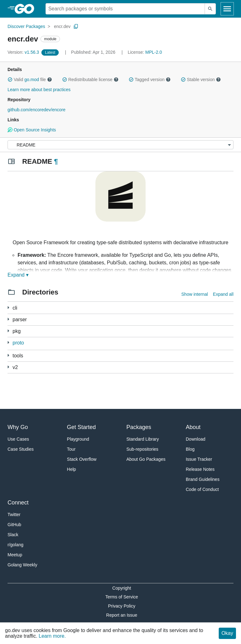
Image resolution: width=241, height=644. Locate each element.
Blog (190, 449)
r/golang (16, 545)
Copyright (122, 588)
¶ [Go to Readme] (56, 161)
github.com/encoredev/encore (36, 110)
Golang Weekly (22, 565)
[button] (10, 80)
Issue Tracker (199, 459)
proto (18, 343)
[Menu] (120, 145)
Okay (227, 633)
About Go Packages (146, 459)
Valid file (30, 80)
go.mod (32, 80)
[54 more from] (8, 331)
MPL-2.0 (154, 52)
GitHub (14, 525)
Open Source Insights (32, 130)
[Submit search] (210, 9)
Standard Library (143, 439)
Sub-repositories (142, 449)
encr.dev (62, 26)
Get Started (81, 427)
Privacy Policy (122, 606)
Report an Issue (122, 615)
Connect (18, 503)
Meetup (15, 555)
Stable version (201, 80)
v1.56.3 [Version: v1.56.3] (24, 52)
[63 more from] (8, 367)
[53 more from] (8, 308)
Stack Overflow (82, 459)
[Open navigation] (227, 9)
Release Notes (200, 469)
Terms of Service (122, 597)
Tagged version (150, 80)
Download (195, 439)
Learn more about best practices (39, 90)
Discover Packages (26, 26)
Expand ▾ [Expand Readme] (18, 275)
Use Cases (18, 439)
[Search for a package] (125, 9)
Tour (71, 449)
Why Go (18, 427)
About (193, 427)
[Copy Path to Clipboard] (76, 26)
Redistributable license (90, 80)
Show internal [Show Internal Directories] (195, 294)
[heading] (27, 9)
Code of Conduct (202, 489)
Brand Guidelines (203, 479)
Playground (78, 439)
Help (71, 469)
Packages (139, 427)
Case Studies (21, 449)
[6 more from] (8, 342)
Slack (13, 535)
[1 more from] (8, 319)
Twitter (14, 515)
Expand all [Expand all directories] (223, 294)
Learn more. (52, 636)
